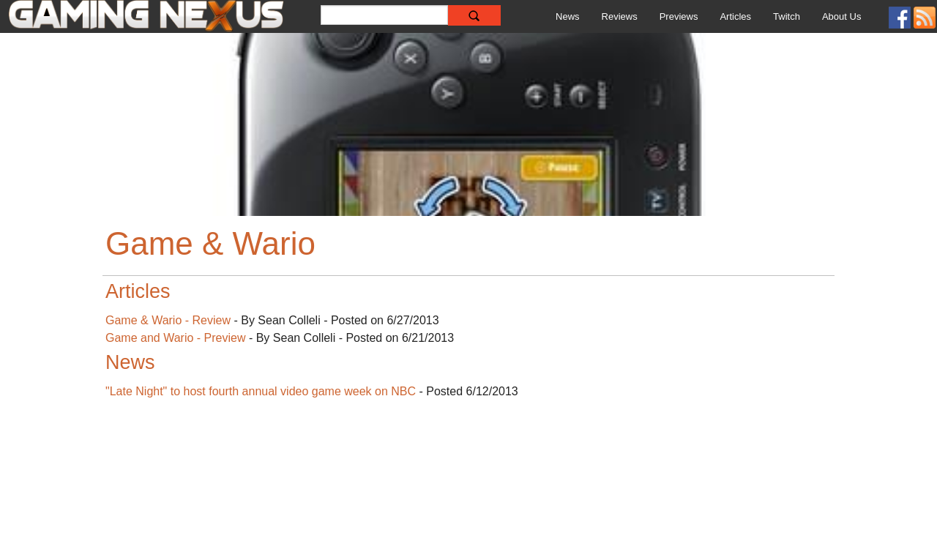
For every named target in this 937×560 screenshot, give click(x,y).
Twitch (787, 16)
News (568, 16)
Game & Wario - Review (168, 320)
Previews (679, 16)
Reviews (620, 16)
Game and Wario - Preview (175, 338)
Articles (735, 16)
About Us (841, 16)
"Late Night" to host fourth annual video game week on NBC (261, 391)
